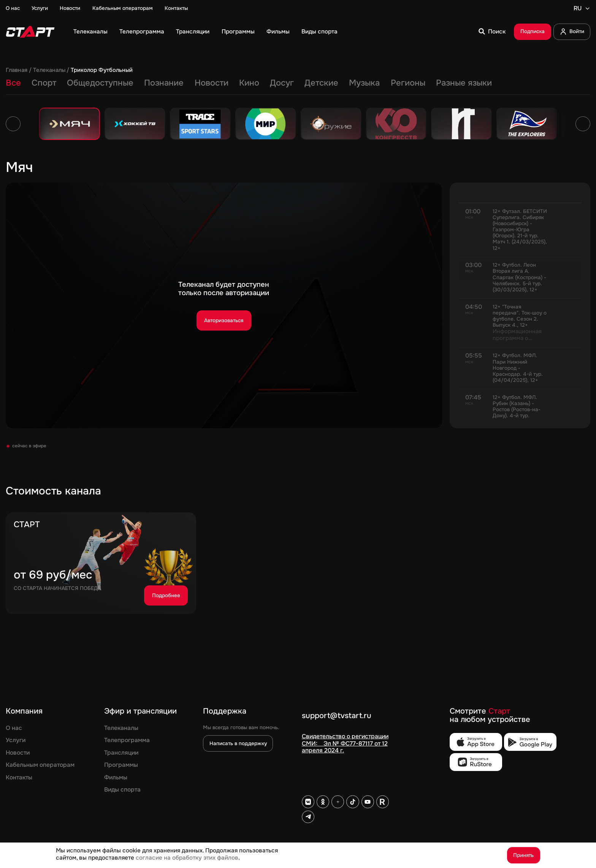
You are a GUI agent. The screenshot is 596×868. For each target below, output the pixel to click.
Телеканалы (90, 32)
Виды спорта (319, 32)
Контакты (176, 8)
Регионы (408, 83)
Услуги (40, 8)
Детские (321, 83)
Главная (17, 70)
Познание (164, 83)
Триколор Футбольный (102, 70)
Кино (249, 83)
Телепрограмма (142, 32)
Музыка (364, 83)
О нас (13, 8)
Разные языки (464, 83)
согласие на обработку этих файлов (187, 858)
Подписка (533, 31)
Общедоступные (100, 83)
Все (13, 83)
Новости (70, 8)
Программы (238, 32)
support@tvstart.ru (337, 716)
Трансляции (193, 32)
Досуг (282, 83)
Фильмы (278, 32)
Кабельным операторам (123, 8)
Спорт (44, 83)
